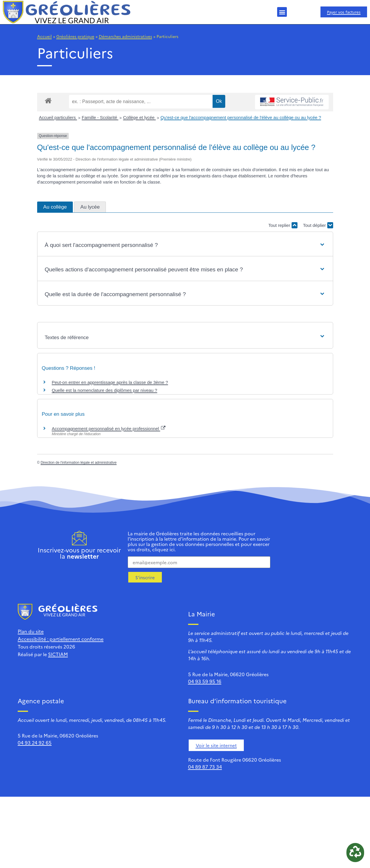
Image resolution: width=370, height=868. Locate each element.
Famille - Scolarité (100, 117)
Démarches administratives (125, 36)
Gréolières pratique (75, 36)
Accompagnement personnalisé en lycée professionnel (109, 429)
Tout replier (283, 225)
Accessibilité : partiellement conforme (61, 639)
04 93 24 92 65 (35, 742)
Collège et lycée (139, 117)
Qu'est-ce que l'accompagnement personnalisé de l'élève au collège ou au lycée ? (241, 117)
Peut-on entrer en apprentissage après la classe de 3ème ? (110, 382)
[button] (282, 12)
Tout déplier (318, 225)
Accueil (45, 36)
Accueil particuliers (58, 117)
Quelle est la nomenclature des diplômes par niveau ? (105, 390)
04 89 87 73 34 (205, 767)
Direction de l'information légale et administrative (79, 463)
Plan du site (31, 631)
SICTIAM (58, 654)
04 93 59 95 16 (205, 681)
